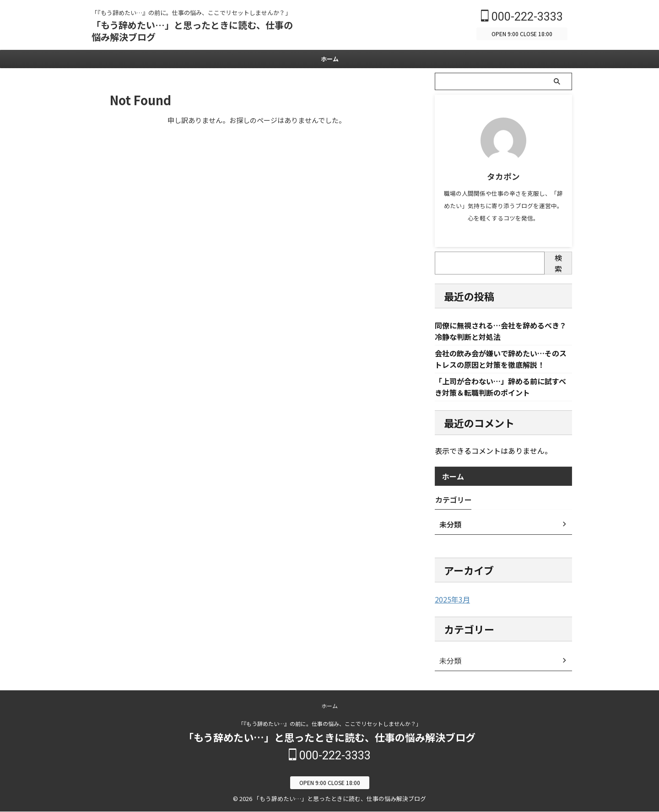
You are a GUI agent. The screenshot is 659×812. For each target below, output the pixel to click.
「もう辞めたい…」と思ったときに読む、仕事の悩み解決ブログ (192, 31)
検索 (558, 263)
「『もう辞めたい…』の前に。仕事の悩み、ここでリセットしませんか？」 (330, 725)
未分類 (449, 663)
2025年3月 (450, 602)
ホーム (330, 59)
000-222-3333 (522, 17)
